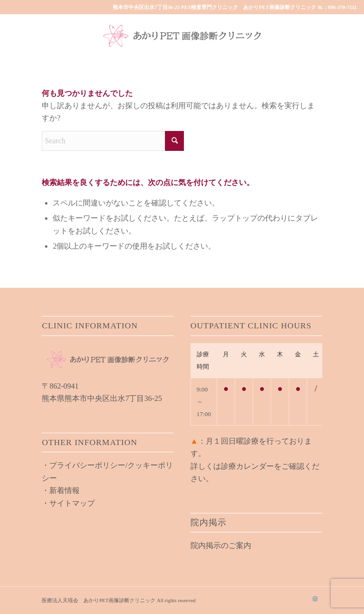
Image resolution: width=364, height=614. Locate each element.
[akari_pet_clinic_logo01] (182, 36)
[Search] (113, 141)
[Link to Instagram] (315, 599)
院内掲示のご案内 (221, 545)
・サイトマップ (68, 503)
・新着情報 (61, 490)
